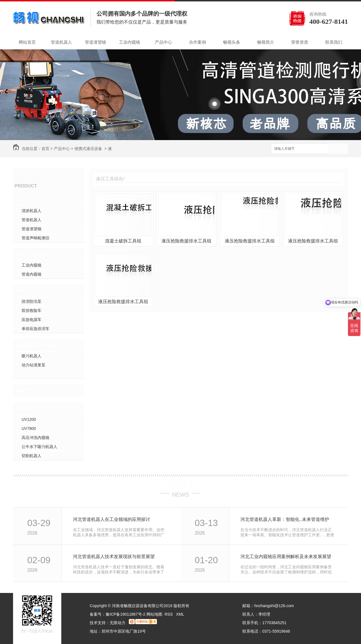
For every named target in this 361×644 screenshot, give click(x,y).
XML (180, 614)
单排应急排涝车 (35, 329)
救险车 (29, 291)
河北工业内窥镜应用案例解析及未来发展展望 (286, 557)
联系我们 (334, 42)
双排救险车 (32, 311)
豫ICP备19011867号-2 (125, 614)
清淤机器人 (32, 211)
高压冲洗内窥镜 (35, 438)
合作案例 (198, 42)
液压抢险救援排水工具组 (186, 241)
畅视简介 (266, 42)
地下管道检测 (37, 200)
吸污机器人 (32, 356)
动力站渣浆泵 (33, 365)
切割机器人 (32, 456)
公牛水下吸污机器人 (39, 447)
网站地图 (154, 614)
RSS (169, 614)
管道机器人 (61, 42)
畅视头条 (232, 42)
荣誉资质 (300, 42)
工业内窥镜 (130, 42)
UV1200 (29, 419)
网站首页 (27, 42)
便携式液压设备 (88, 149)
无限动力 (117, 623)
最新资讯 (180, 485)
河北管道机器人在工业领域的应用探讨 (112, 519)
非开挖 (29, 409)
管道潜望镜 (96, 42)
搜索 (338, 149)
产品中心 (163, 42)
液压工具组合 (33, 374)
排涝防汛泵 (32, 301)
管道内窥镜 (32, 274)
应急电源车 (32, 320)
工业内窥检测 (37, 254)
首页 (45, 149)
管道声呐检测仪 (35, 238)
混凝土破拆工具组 (123, 241)
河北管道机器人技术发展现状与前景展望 (114, 557)
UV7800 (29, 428)
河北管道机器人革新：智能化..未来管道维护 (285, 519)
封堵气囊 (32, 390)
